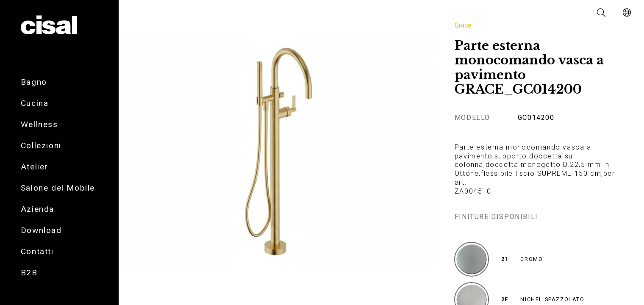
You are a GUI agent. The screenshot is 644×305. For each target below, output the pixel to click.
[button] (602, 13)
